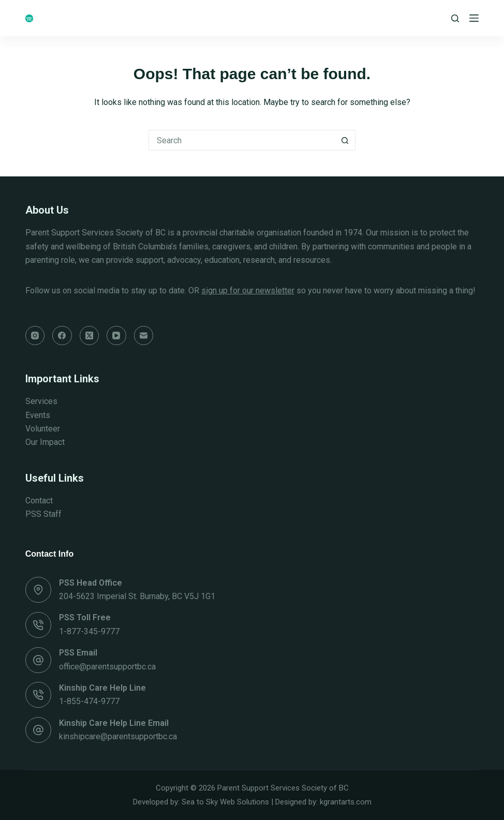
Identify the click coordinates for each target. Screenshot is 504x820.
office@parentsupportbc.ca (107, 667)
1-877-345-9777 (89, 631)
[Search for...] (242, 140)
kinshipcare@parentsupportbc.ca (118, 736)
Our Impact (45, 442)
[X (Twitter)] (90, 336)
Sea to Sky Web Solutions (225, 802)
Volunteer (43, 429)
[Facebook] (62, 336)
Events (38, 415)
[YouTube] (116, 336)
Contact (39, 501)
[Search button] (345, 140)
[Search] (455, 18)
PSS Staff (43, 514)
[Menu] (474, 18)
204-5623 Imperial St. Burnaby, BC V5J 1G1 (137, 596)
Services (41, 401)
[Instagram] (35, 336)
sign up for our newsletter (248, 290)
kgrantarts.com (346, 802)
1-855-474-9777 (89, 701)
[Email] (144, 336)
